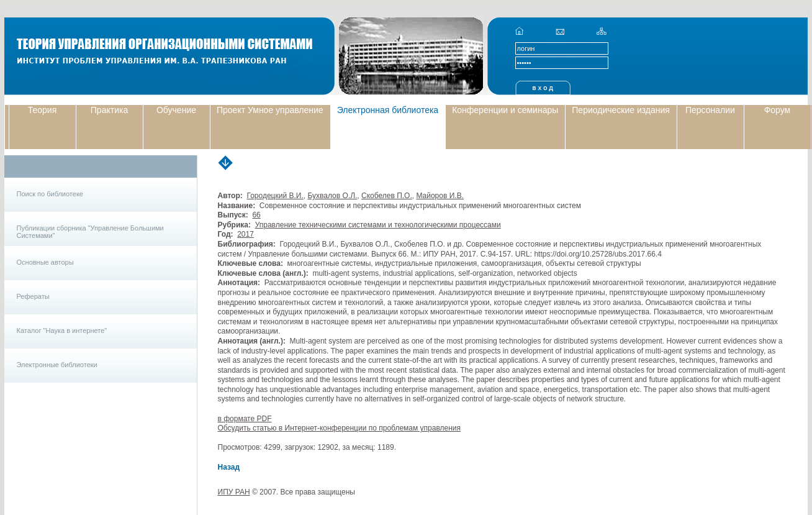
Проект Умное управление (270, 110)
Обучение (176, 110)
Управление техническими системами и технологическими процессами (378, 225)
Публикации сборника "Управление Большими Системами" (90, 232)
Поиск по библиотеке (50, 194)
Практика (109, 110)
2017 (246, 234)
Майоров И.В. (440, 196)
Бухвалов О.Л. (332, 196)
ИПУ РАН (234, 492)
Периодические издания (621, 110)
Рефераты (33, 296)
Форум (778, 110)
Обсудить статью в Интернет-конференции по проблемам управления (340, 428)
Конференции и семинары (505, 110)
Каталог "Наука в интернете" (62, 330)
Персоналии (710, 110)
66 (256, 215)
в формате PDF (245, 419)
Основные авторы (45, 262)
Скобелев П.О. (387, 196)
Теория (43, 110)
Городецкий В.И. (275, 196)
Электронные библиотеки (57, 365)
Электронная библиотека (388, 110)
